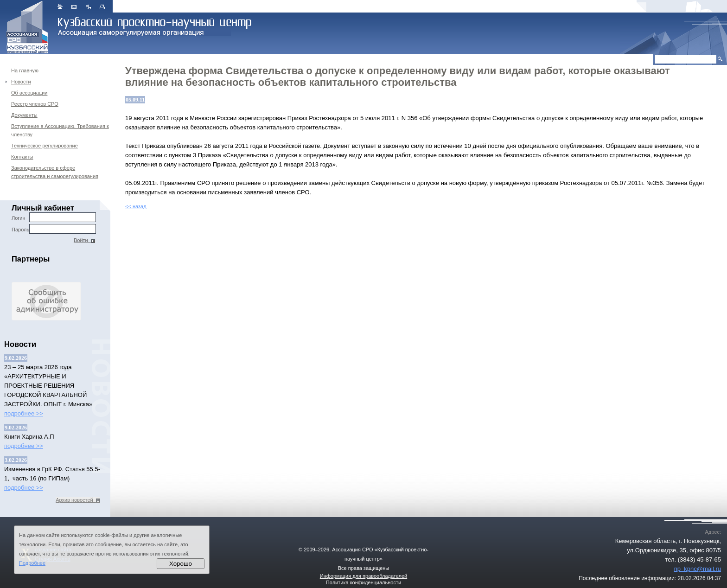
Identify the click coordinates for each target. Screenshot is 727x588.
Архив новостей (78, 500)
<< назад (136, 206)
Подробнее (32, 563)
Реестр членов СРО (35, 104)
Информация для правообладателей (363, 576)
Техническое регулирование (45, 146)
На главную (25, 70)
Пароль (54, 229)
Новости (21, 82)
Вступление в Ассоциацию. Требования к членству (60, 130)
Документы (24, 115)
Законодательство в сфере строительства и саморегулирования (55, 172)
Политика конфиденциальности (363, 582)
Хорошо (181, 564)
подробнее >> (24, 413)
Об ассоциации (29, 93)
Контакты (22, 157)
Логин (54, 217)
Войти (84, 240)
